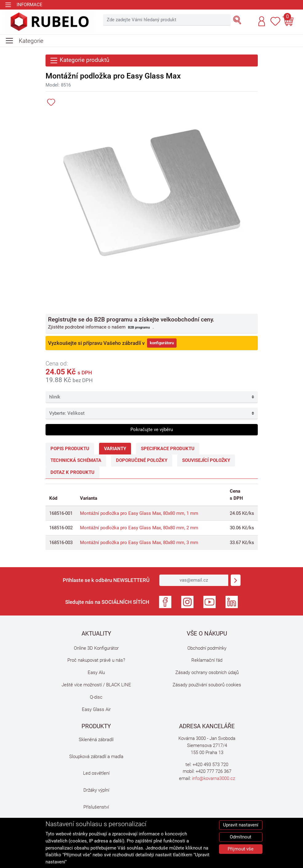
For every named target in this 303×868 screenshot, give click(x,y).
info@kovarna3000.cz (213, 778)
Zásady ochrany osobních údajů (207, 672)
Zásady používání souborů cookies (207, 685)
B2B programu (139, 327)
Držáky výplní (96, 790)
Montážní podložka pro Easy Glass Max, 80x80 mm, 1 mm (139, 513)
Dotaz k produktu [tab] (72, 472)
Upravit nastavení (241, 825)
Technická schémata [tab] (76, 460)
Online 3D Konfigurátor (96, 648)
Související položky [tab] (206, 460)
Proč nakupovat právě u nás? (96, 660)
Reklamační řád (207, 660)
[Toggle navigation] (24, 5)
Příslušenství (96, 807)
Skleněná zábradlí (96, 740)
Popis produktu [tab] (70, 449)
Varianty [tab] (115, 449)
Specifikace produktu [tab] (168, 449)
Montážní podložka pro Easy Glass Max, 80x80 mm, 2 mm (139, 528)
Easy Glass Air (96, 709)
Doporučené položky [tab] (142, 460)
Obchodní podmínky (207, 648)
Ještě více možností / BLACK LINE (96, 685)
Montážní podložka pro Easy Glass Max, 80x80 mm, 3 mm (139, 543)
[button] (262, 21)
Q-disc (96, 697)
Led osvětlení (96, 773)
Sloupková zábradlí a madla (96, 757)
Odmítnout (241, 837)
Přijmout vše (241, 849)
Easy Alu (96, 672)
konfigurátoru (162, 343)
